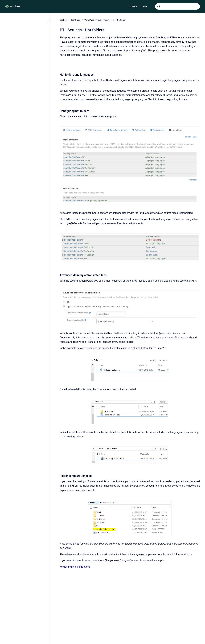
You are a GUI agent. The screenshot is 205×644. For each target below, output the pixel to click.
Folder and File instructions (75, 567)
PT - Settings (119, 20)
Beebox (63, 20)
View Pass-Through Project (97, 20)
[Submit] (159, 6)
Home (145, 6)
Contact (133, 6)
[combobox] (177, 6)
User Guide (75, 20)
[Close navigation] (49, 21)
